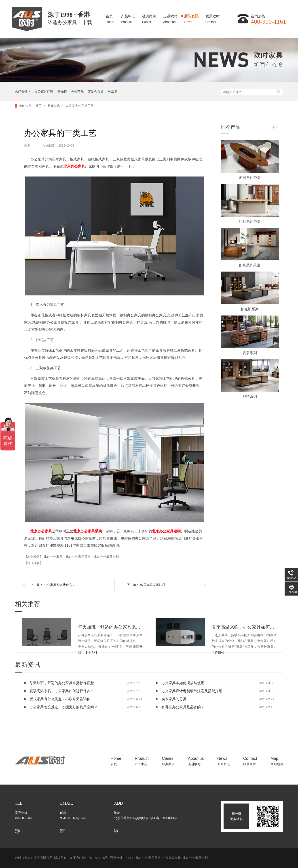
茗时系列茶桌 (250, 178)
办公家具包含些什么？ (59, 585)
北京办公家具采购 (88, 531)
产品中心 (128, 18)
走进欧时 (170, 18)
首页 (110, 18)
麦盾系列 (250, 353)
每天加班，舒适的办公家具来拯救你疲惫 (110, 627)
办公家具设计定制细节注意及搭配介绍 (192, 691)
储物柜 (62, 91)
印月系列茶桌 (250, 221)
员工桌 (112, 91)
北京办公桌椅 (172, 858)
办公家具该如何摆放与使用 (183, 683)
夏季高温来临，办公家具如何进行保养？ (244, 627)
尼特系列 (250, 397)
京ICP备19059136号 (95, 858)
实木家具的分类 (174, 699)
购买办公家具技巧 (153, 585)
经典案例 (149, 18)
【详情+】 (91, 652)
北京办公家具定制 (166, 531)
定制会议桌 (96, 91)
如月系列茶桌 (250, 265)
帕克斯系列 (250, 309)
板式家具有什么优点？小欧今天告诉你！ (62, 699)
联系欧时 (213, 18)
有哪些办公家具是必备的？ (183, 707)
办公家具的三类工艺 (80, 106)
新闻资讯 (191, 18)
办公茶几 (77, 91)
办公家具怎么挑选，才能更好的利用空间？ (63, 707)
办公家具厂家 (44, 91)
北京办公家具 (74, 166)
